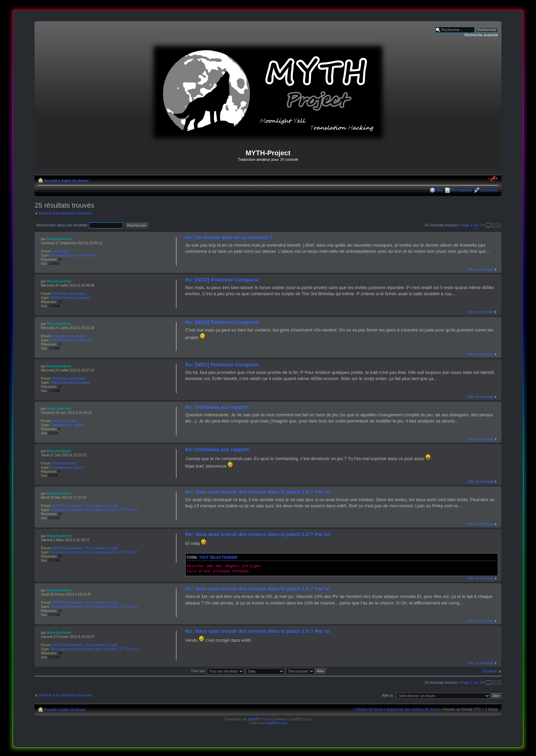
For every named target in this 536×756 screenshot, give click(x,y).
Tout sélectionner (218, 557)
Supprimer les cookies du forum (413, 709)
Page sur (471, 225)
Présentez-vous (64, 421)
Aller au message (480, 269)
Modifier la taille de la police (493, 179)
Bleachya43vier (59, 239)
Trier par (198, 671)
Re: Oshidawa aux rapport (217, 407)
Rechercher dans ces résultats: (80, 225)
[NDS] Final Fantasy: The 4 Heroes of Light (85, 506)
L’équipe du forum (368, 709)
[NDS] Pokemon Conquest (71, 298)
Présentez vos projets (69, 294)
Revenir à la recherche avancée (65, 213)
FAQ (439, 190)
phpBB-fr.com (277, 723)
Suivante (490, 671)
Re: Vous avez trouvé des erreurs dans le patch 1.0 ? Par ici (258, 492)
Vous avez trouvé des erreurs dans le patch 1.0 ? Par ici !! (94, 510)
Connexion (489, 190)
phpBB (253, 719)
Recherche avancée (481, 35)
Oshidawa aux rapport (67, 425)
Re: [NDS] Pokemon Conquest (222, 280)
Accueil (50, 181)
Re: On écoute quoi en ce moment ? (229, 237)
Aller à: (388, 695)
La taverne (61, 251)
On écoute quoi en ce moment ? (75, 255)
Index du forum (75, 181)
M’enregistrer (461, 190)
